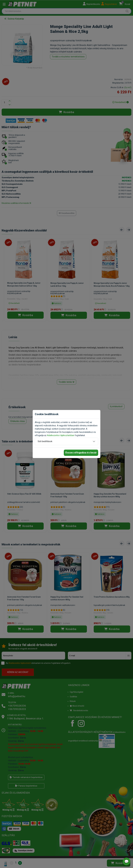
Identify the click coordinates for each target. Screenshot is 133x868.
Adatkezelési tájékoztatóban (61, 435)
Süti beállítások (45, 441)
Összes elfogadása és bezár (81, 453)
